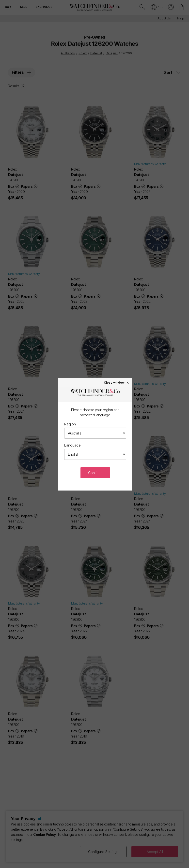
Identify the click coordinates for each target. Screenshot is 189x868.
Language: (73, 445)
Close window (117, 382)
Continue (95, 473)
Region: (70, 424)
